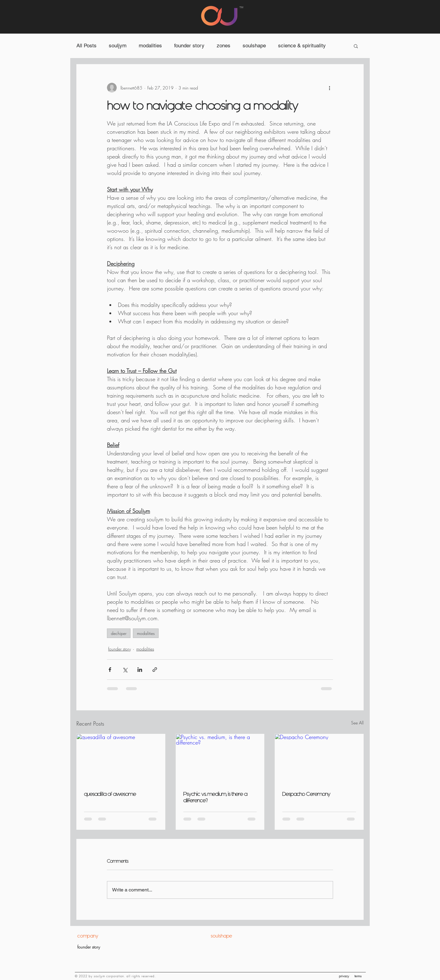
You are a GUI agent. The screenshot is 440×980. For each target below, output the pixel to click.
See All (357, 723)
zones (224, 46)
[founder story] (109, 947)
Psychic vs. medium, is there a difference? (215, 797)
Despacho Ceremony (306, 794)
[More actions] (329, 88)
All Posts (86, 46)
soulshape (254, 46)
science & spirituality (302, 46)
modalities (150, 46)
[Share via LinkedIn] (140, 670)
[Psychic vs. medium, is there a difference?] (220, 759)
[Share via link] (155, 670)
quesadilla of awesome (110, 794)
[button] (356, 46)
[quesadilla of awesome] (121, 759)
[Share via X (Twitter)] (125, 670)
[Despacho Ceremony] (319, 759)
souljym (118, 46)
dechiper (119, 633)
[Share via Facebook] (110, 670)
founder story (189, 46)
